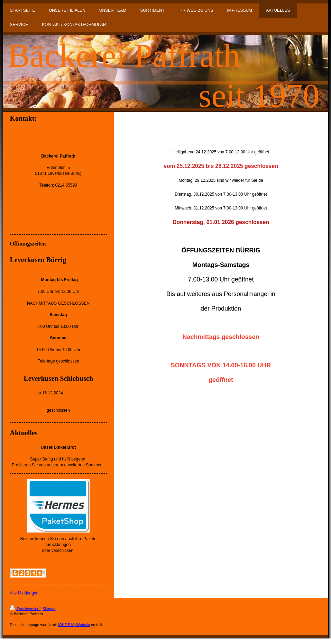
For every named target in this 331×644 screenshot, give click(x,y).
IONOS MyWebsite (74, 625)
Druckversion (25, 609)
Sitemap (49, 609)
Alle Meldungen (24, 593)
